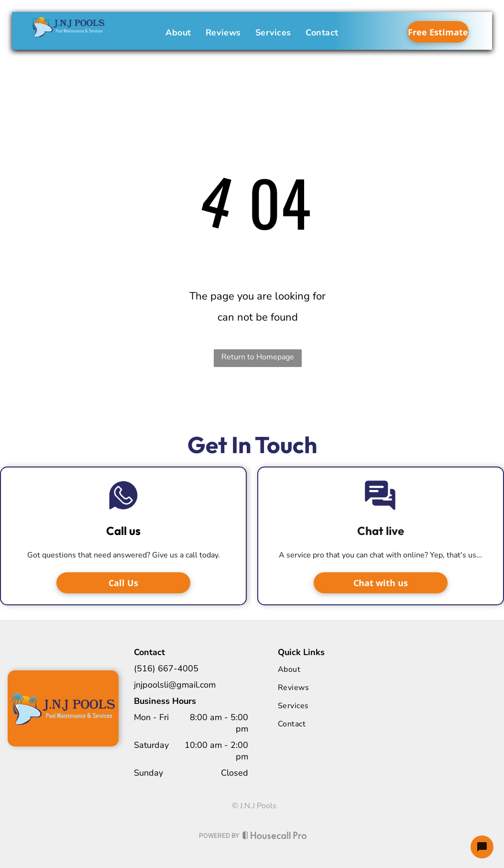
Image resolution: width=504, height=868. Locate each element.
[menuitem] (178, 33)
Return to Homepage (258, 357)
